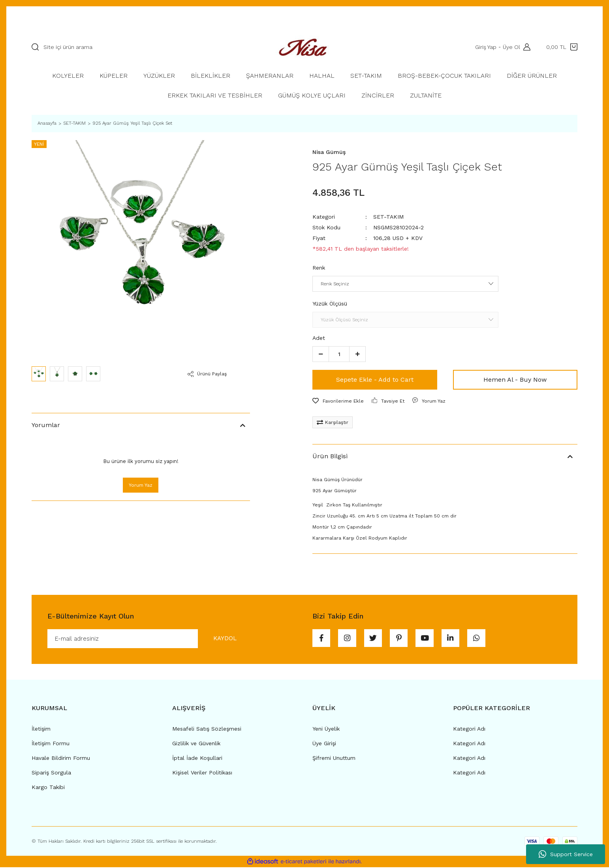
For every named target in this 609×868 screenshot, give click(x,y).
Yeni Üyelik (326, 729)
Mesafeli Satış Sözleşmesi (207, 729)
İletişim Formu (51, 744)
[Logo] (305, 47)
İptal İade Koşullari (197, 759)
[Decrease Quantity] (321, 354)
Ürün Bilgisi (330, 456)
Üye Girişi (324, 744)
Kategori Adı (469, 729)
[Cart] (562, 47)
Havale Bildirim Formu (61, 759)
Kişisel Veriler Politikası (202, 773)
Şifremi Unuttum (334, 759)
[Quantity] (339, 354)
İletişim (41, 729)
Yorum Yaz (141, 485)
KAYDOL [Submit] (223, 639)
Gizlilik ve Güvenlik (196, 744)
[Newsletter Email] (150, 639)
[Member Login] (525, 47)
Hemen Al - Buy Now (515, 380)
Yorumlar (46, 425)
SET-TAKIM (388, 217)
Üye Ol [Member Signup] (511, 47)
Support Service (566, 854)
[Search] (141, 47)
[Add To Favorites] (338, 401)
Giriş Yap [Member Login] (485, 47)
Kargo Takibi (48, 788)
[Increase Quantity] (357, 354)
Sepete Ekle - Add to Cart (375, 380)
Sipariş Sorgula (51, 773)
